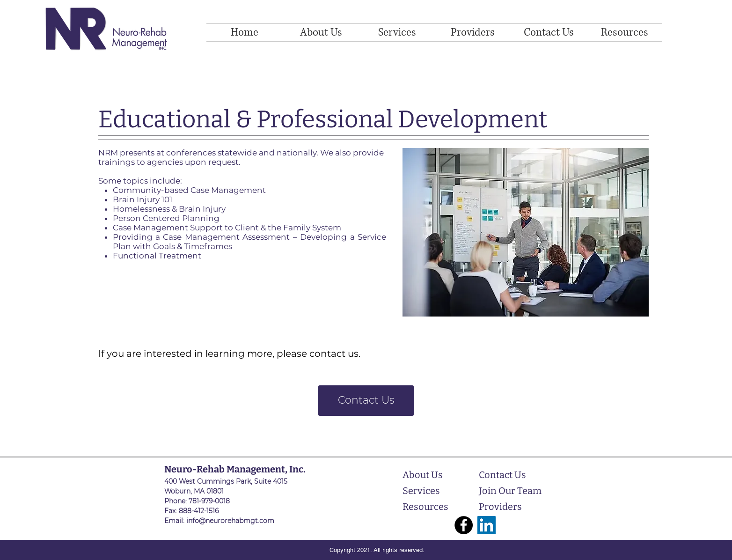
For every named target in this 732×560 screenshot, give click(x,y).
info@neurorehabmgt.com (230, 521)
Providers (500, 507)
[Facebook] (464, 525)
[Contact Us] (366, 401)
